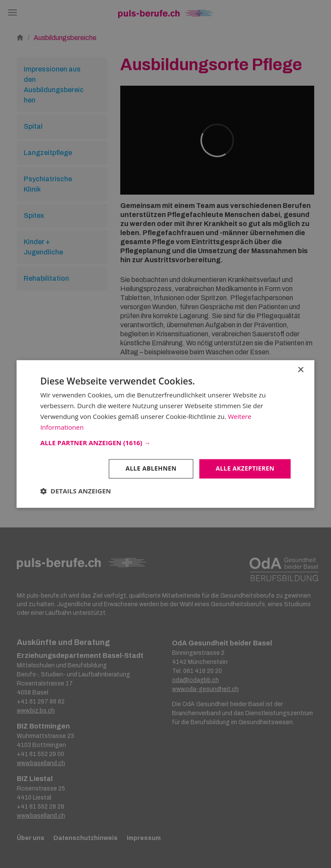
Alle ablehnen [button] (151, 469)
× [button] (301, 370)
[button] (165, 443)
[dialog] (165, 434)
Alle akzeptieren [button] (245, 469)
